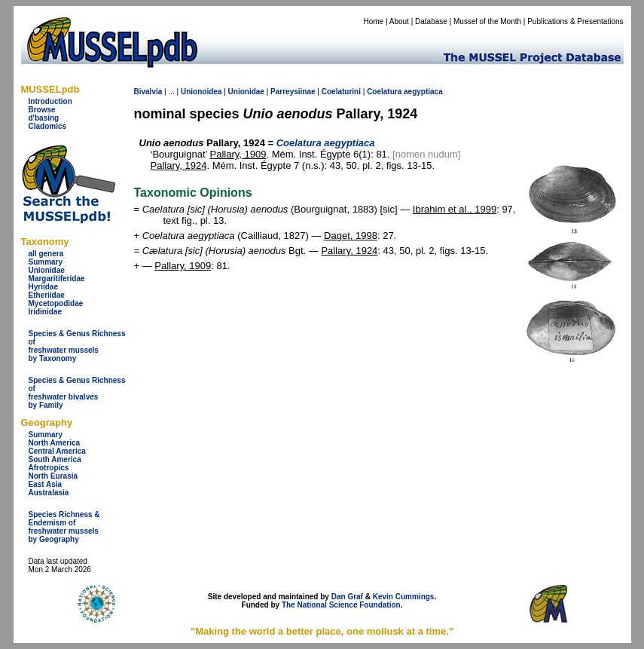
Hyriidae (43, 287)
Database (431, 21)
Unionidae (47, 270)
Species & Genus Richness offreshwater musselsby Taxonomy (77, 346)
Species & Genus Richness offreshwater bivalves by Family (77, 393)
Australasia (49, 493)
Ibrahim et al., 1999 (455, 209)
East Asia (46, 484)
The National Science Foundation (341, 605)
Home (373, 21)
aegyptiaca (423, 92)
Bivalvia (148, 92)
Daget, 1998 (351, 236)
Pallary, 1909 (238, 154)
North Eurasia (53, 476)
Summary (46, 262)
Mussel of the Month (487, 21)
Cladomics (48, 126)
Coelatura (384, 92)
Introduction (50, 101)
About (399, 21)
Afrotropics (49, 468)
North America (55, 443)
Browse (42, 110)
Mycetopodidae (56, 303)
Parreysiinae (293, 92)
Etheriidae (47, 295)
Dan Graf (347, 597)
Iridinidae (45, 312)
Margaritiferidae (57, 279)
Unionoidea (201, 92)
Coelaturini (341, 92)
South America (55, 459)
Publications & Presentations (575, 21)
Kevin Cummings (404, 597)
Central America (57, 451)
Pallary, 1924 (179, 165)
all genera (46, 254)
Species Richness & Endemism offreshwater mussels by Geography (64, 527)
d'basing (44, 118)
